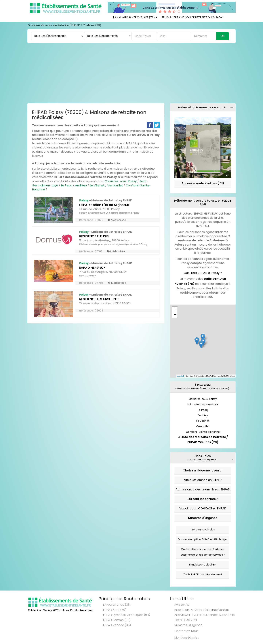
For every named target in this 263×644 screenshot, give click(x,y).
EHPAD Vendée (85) (117, 625)
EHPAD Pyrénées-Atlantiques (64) (127, 615)
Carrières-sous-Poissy (121, 181)
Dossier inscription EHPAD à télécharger (203, 539)
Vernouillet (115, 185)
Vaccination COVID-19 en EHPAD (203, 508)
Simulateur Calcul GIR (203, 565)
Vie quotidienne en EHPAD (203, 480)
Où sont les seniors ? (203, 499)
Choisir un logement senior (203, 470)
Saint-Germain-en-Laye (203, 404)
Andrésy (81, 185)
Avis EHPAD (182, 605)
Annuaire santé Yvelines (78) (203, 183)
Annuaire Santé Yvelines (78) (135, 17)
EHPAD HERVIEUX (92, 268)
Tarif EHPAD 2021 (186, 620)
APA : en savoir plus (203, 530)
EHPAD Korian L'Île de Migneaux (104, 205)
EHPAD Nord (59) (115, 610)
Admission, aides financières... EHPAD (203, 489)
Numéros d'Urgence (203, 518)
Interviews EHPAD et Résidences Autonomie (205, 615)
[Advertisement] (131, 74)
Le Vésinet (97, 185)
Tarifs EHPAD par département (203, 574)
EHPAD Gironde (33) (117, 605)
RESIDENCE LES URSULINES (99, 299)
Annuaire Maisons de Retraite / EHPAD (54, 25)
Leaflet (180, 376)
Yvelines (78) (92, 25)
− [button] (175, 315)
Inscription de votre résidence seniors (202, 610)
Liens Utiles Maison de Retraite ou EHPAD (192, 17)
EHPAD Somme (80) (117, 620)
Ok (223, 36)
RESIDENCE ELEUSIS (94, 236)
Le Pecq (67, 185)
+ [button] (175, 309)
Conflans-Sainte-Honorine (203, 432)
